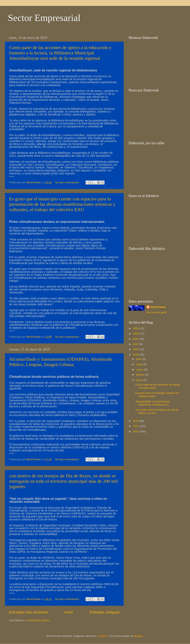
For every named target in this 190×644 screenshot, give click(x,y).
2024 (136, 334)
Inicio (69, 612)
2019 (136, 355)
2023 (136, 339)
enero (140, 380)
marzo (140, 370)
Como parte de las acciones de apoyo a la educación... (158, 386)
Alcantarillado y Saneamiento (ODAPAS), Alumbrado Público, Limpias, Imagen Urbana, (61, 362)
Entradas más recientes (28, 612)
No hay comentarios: (68, 182)
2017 (136, 426)
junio (139, 359)
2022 (136, 344)
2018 (136, 421)
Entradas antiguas (105, 612)
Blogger (139, 636)
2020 (136, 349)
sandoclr (102, 636)
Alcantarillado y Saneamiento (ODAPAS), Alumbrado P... (153, 403)
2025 (136, 328)
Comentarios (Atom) (38, 620)
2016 (136, 431)
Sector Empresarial (44, 18)
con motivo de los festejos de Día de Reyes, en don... (157, 411)
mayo (140, 364)
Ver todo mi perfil (156, 312)
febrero (141, 375)
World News (158, 307)
